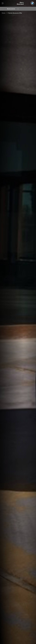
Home (4, 13)
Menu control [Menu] (3, 3)
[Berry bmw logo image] (26, 3)
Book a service (11, 9)
